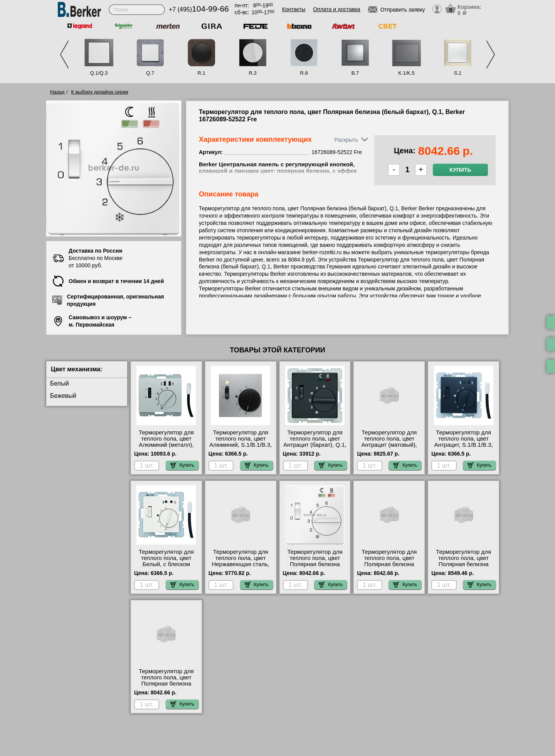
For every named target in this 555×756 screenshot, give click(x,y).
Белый (60, 383)
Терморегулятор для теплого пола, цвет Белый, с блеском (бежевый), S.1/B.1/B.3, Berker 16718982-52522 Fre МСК (166, 567)
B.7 (355, 73)
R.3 (252, 73)
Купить (460, 170)
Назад (57, 92)
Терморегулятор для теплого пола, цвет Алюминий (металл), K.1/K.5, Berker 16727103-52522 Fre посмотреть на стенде (166, 448)
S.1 (458, 73)
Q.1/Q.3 (99, 73)
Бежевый (63, 396)
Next (491, 54)
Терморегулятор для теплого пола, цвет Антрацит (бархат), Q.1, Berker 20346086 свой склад (315, 445)
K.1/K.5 (406, 73)
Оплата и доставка (336, 9)
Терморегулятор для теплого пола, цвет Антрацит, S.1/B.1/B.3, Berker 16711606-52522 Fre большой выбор (464, 445)
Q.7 (150, 73)
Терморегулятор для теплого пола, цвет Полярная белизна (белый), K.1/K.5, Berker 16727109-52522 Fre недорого (463, 567)
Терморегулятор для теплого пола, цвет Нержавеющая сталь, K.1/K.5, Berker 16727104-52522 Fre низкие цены (240, 567)
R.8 (304, 73)
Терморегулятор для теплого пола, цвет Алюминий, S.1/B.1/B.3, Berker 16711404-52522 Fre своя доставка (240, 445)
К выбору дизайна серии (100, 92)
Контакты (294, 9)
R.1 (201, 73)
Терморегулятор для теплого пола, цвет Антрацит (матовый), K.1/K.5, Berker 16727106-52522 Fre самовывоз (389, 448)
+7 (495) (199, 9)
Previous (64, 54)
